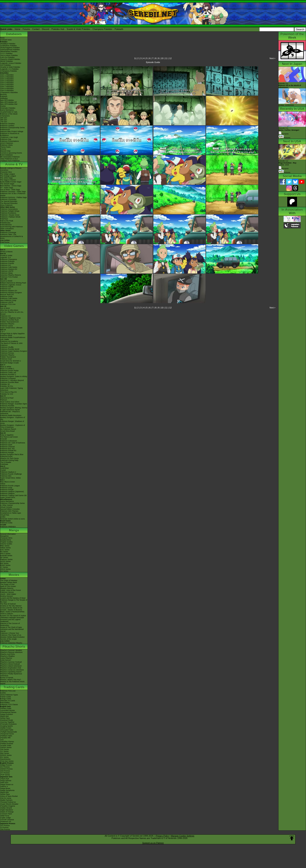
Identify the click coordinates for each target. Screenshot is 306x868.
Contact (36, 29)
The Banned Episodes (9, 203)
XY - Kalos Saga (7, 188)
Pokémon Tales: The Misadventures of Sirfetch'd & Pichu (12, 236)
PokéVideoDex (6, 225)
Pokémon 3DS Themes (9, 511)
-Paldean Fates (6, 736)
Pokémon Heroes (7, 592)
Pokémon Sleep (6, 273)
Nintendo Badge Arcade (9, 363)
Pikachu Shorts (14, 647)
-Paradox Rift (5, 738)
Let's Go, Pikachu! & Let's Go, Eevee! (12, 313)
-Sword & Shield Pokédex (10, 59)
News (2, 38)
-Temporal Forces (7, 734)
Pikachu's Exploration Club (11, 668)
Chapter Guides (6, 542)
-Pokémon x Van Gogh (9, 137)
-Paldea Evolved (7, 744)
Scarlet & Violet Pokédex (78, 29)
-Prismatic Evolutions (8, 724)
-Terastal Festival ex (8, 802)
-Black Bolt (4, 716)
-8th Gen (4, 120)
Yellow (3, 484)
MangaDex (4, 536)
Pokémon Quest (7, 326)
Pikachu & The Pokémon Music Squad (12, 683)
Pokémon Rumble (7, 406)
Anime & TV (14, 164)
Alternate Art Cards (8, 701)
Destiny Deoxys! (7, 596)
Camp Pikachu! (6, 658)
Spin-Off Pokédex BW (9, 104)
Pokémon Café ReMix (9, 267)
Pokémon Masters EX (9, 269)
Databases (14, 34)
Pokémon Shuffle (7, 347)
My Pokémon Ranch (8, 429)
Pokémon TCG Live (8, 304)
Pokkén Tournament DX (9, 322)
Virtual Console (6, 507)
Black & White (6, 367)
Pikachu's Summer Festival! (11, 662)
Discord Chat (5, 151)
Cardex (3, 106)
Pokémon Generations (9, 209)
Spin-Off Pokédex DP (8, 102)
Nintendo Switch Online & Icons (12, 519)
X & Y (2, 332)
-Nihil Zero (4, 783)
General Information (8, 534)
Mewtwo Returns (7, 588)
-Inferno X (4, 786)
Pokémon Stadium (7, 493)
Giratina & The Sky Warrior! (11, 606)
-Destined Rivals (7, 720)
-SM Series (5, 749)
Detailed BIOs (6, 540)
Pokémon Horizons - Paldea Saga (13, 197)
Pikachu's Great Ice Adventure (12, 670)
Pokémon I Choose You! (10, 633)
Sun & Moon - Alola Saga (10, 190)
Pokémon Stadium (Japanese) (12, 492)
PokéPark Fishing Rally (9, 460)
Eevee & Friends (7, 678)
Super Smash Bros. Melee (10, 478)
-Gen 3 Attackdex (7, 79)
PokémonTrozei (6, 456)
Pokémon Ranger (7, 453)
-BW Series (5, 753)
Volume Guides (6, 544)
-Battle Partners (6, 800)
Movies (14, 575)
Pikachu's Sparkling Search (11, 672)
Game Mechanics (7, 110)
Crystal (3, 470)
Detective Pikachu (7, 324)
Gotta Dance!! (6, 660)
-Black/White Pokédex (9, 51)
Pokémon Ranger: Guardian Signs (14, 404)
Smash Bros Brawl (7, 431)
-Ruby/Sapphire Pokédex (10, 48)
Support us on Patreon (153, 843)
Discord (46, 29)
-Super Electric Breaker (9, 804)
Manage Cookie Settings (183, 836)
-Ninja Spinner (6, 781)
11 (166, 58)
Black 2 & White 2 (7, 369)
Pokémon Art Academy (9, 341)
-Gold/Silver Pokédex (8, 46)
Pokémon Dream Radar (9, 371)
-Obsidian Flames (7, 742)
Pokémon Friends (7, 263)
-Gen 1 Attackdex (7, 75)
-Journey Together (7, 722)
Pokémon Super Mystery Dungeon (14, 351)
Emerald (4, 439)
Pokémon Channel (7, 447)
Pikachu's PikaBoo (7, 656)
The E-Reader (6, 462)
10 (162, 58)
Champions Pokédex (102, 29)
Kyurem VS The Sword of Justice (13, 616)
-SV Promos (5, 767)
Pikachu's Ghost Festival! (10, 664)
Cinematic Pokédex (8, 108)
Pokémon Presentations (10, 141)
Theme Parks (5, 147)
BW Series (4, 563)
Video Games (14, 246)
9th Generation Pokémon (10, 157)
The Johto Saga (6, 178)
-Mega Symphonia (7, 790)
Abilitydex (4, 98)
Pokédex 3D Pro (7, 386)
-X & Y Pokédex (6, 53)
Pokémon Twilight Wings (10, 211)
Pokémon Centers (7, 126)
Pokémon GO (6, 265)
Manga (14, 530)
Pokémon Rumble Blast (9, 382)
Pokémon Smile (6, 296)
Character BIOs (6, 538)
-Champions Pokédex (9, 71)
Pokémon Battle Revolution (11, 415)
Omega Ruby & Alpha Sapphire (12, 334)
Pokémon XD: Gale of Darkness (13, 443)
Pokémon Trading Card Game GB (13, 495)
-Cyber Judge (5, 818)
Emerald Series (6, 556)
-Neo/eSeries (5, 759)
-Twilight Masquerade (9, 732)
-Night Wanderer (7, 810)
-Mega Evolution (7, 714)
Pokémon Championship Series (12, 128)
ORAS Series (5, 569)
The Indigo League (8, 174)
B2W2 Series (5, 565)
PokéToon (4, 219)
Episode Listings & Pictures (11, 168)
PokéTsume (5, 242)
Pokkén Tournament (8, 357)
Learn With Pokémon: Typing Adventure (11, 389)
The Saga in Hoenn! (8, 180)
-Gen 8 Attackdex (7, 89)
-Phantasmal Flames (8, 712)
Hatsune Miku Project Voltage (12, 131)
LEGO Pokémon (7, 143)
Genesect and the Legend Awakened (10, 620)
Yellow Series (5, 548)
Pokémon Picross (7, 353)
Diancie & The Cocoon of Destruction (10, 624)
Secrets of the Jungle (8, 639)
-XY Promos (5, 773)
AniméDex (4, 170)
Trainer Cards (6, 697)
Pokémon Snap (6, 488)
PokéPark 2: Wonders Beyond (12, 380)
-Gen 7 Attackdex (7, 87)
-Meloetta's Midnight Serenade (12, 618)
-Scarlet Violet (6, 746)
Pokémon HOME (7, 287)
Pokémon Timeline (7, 124)
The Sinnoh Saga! (7, 184)
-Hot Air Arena (6, 798)
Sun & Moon (5, 308)
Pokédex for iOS (7, 394)
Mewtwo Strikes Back (9, 582)
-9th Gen (4, 118)
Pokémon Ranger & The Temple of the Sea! (14, 601)
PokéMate (4, 464)
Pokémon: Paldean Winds (10, 217)
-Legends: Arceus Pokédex (11, 63)
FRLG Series (5, 554)
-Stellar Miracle (6, 808)
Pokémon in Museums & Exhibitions (10, 134)
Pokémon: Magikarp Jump (10, 318)
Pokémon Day (6, 139)
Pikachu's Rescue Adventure (11, 652)
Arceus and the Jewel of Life (11, 608)
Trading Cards (14, 687)
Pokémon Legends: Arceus (11, 285)
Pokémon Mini (6, 476)
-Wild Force (5, 816)
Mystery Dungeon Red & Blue (12, 454)
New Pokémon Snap (8, 300)
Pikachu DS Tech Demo (9, 458)
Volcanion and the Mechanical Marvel (12, 630)
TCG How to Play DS (8, 392)
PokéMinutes (5, 223)
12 (170, 58)
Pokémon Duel (6, 359)
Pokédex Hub (58, 29)
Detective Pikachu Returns (11, 275)
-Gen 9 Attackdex (7, 91)
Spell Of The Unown (8, 586)
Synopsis (284, 169)
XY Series (4, 567)
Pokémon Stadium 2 (8, 472)
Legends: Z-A (5, 257)
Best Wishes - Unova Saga (11, 186)
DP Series (4, 557)
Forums (26, 29)
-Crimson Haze (6, 814)
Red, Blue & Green (8, 482)
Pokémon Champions (9, 259)
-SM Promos (5, 771)
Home (17, 29)
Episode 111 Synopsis (289, 131)
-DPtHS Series (6, 755)
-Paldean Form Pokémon (10, 161)
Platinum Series (6, 559)
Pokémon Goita (6, 523)
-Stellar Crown (6, 728)
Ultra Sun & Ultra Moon (9, 310)
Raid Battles (5, 703)
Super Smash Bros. (8, 497)
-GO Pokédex (6, 65)
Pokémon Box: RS (7, 449)
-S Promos (4, 827)
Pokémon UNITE (7, 271)
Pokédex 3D (5, 384)
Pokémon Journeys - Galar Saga (13, 192)
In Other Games (6, 505)
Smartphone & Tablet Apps (11, 513)
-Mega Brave (5, 788)
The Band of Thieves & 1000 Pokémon (11, 344)
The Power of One (7, 584)
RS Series (4, 552)
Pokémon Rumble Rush (9, 320)
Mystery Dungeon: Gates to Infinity (14, 376)
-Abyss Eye (5, 779)
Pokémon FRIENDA (8, 527)
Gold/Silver (4, 468)
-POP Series (5, 775)
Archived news (6, 40)
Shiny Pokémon (6, 205)
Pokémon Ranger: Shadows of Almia (12, 422)
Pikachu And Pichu (8, 654)
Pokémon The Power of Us (11, 635)
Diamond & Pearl (7, 398)
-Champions (5, 116)
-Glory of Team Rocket (9, 796)
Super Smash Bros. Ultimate (11, 328)
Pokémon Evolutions (8, 213)
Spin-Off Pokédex (7, 100)
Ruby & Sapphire (7, 435)
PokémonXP (5, 130)
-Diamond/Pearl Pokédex (10, 50)
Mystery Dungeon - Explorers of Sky (13, 418)
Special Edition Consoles (10, 509)
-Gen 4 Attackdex (7, 81)
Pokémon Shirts (6, 145)
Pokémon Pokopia (7, 261)
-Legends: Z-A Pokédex (9, 69)
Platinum (4, 400)
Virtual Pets (5, 515)
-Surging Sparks (7, 726)
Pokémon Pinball (7, 490)
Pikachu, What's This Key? (11, 680)
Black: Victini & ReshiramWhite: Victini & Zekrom (12, 613)
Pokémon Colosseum (9, 441)
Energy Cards (6, 699)
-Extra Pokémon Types (9, 695)
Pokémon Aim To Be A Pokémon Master (13, 194)
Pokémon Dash (6, 445)
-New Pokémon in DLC (9, 159)
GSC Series (5, 550)
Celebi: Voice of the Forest (11, 590)
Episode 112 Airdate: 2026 (287, 163)
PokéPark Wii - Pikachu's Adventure (10, 413)
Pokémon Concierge (8, 233)
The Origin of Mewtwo (9, 580)
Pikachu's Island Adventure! (11, 666)
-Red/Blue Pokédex (8, 44)
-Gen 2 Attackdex (7, 77)
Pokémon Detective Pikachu (11, 643)
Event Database (6, 155)
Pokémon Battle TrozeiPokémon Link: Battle (13, 338)
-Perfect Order (6, 708)
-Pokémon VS (6, 822)
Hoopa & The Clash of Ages (11, 627)
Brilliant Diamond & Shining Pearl (13, 283)
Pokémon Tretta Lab (8, 373)
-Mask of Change (7, 812)
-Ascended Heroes (8, 710)
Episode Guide (153, 62)
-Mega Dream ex (7, 785)
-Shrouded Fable (7, 730)
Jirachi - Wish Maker (8, 594)
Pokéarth (119, 29)
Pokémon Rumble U (8, 375)
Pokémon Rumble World (10, 349)
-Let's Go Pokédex (7, 57)
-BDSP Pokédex (7, 61)
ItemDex (4, 94)
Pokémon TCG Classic (9, 705)
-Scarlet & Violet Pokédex (10, 67)
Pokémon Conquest (8, 378)
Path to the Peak (7, 221)
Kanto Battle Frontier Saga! (11, 182)
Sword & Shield (6, 281)
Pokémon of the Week (9, 114)
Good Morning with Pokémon (12, 227)
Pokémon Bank (6, 335)
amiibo (3, 517)
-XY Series (4, 751)
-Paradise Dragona (8, 806)
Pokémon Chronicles (8, 199)
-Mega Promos (6, 765)
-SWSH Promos (6, 769)
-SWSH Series (6, 747)
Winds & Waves (6, 252)
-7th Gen (4, 122)
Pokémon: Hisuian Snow (10, 215)
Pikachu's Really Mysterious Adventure (11, 675)
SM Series (4, 571)
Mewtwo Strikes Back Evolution (12, 637)
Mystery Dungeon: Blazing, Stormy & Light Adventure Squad (14, 409)
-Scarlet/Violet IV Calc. (9, 112)
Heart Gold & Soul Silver (10, 402)
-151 (2, 740)
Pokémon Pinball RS (8, 451)
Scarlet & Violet (6, 256)
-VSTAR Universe (7, 820)
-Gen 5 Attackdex (7, 83)
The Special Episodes (9, 201)
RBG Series (5, 546)
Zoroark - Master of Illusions (11, 610)
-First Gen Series (7, 761)
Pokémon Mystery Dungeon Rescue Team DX (11, 294)
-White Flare (5, 718)
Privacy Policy (162, 836)
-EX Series (4, 757)
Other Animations (7, 229)
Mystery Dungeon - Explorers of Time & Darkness (13, 426)
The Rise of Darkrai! (8, 604)
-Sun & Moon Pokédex (9, 55)
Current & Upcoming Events (11, 153)
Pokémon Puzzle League (10, 486)
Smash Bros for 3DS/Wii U (11, 361)
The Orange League (8, 176)
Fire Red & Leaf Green (9, 437)
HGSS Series (5, 561)
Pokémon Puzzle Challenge (11, 474)
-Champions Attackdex (9, 92)
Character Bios (6, 172)
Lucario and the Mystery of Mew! (13, 598)
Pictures (284, 138)
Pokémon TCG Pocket (9, 277)
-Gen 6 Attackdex (7, 85)
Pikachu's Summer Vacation (11, 650)
